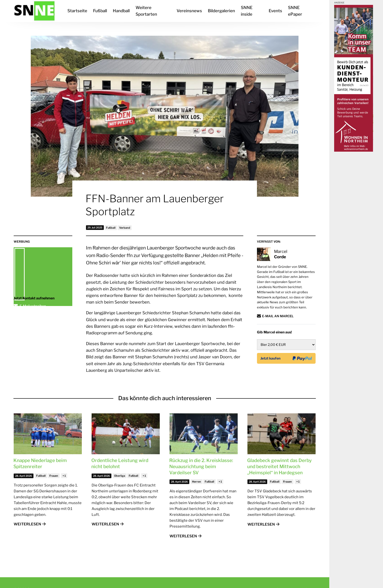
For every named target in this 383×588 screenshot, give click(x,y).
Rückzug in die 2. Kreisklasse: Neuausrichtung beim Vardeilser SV (201, 466)
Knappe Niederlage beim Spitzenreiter (40, 464)
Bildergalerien (221, 11)
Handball (121, 11)
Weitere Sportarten (146, 11)
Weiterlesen (27, 524)
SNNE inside (247, 11)
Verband (125, 228)
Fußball (100, 11)
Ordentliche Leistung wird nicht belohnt (120, 464)
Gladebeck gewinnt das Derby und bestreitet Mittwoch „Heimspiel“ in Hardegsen (279, 466)
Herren (197, 482)
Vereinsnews (189, 11)
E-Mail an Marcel (278, 316)
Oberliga (120, 476)
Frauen (54, 476)
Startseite (77, 11)
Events (275, 11)
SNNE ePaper (295, 11)
